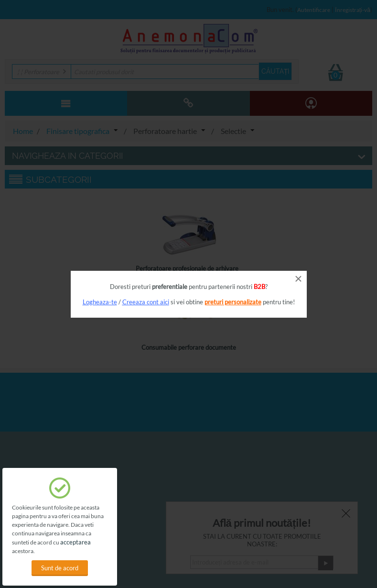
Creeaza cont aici (146, 302)
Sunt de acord (60, 568)
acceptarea (75, 542)
